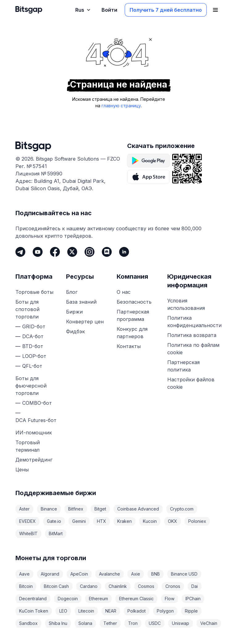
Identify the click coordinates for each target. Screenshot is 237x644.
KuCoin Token (34, 611)
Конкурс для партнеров (132, 333)
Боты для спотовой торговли (27, 309)
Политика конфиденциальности (194, 322)
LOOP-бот (34, 356)
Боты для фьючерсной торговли (31, 386)
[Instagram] (89, 252)
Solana (85, 623)
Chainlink (118, 586)
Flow (170, 599)
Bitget (100, 509)
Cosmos (146, 586)
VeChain (209, 623)
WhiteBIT (28, 533)
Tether (110, 623)
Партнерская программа (133, 315)
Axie (136, 574)
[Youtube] (38, 252)
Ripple (191, 611)
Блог (72, 292)
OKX (173, 521)
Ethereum (98, 599)
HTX (102, 521)
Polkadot (137, 611)
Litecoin (86, 611)
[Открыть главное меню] (215, 10)
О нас (124, 292)
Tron (133, 623)
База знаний (81, 302)
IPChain (193, 599)
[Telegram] (20, 252)
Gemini (79, 521)
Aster (24, 509)
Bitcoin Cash (56, 586)
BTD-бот (33, 346)
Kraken (125, 521)
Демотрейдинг (34, 460)
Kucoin (150, 521)
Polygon (165, 611)
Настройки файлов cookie (191, 383)
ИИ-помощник (34, 433)
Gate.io (54, 521)
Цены (22, 470)
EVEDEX (27, 521)
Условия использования (186, 304)
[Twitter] (72, 252)
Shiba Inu (58, 623)
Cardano (89, 586)
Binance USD (184, 574)
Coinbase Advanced (138, 509)
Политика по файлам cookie (193, 349)
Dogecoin (68, 599)
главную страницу (121, 106)
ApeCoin (79, 574)
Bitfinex (76, 509)
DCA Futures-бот (36, 420)
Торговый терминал (28, 446)
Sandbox (28, 623)
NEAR (111, 611)
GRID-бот (34, 326)
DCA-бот (33, 336)
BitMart (56, 533)
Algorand (50, 574)
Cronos (173, 586)
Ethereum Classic (136, 599)
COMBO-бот (37, 403)
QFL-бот (32, 366)
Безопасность (134, 302)
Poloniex (197, 521)
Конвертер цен (85, 322)
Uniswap (181, 623)
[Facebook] (55, 252)
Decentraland (33, 599)
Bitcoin (26, 586)
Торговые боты (34, 292)
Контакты (129, 346)
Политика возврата (192, 335)
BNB (156, 574)
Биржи (74, 312)
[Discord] (107, 252)
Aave (24, 574)
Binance (49, 509)
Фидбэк (75, 331)
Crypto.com (182, 509)
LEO (63, 611)
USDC (155, 623)
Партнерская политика (183, 366)
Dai (195, 586)
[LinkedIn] (124, 252)
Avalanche (110, 574)
